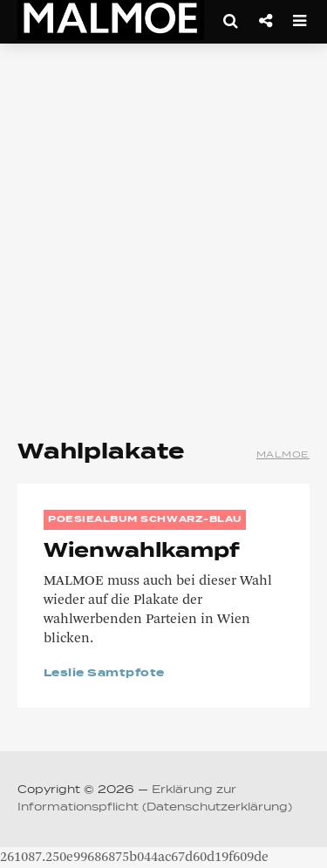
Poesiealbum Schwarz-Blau (145, 519)
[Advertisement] (163, 233)
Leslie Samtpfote (104, 674)
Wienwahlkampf (142, 552)
